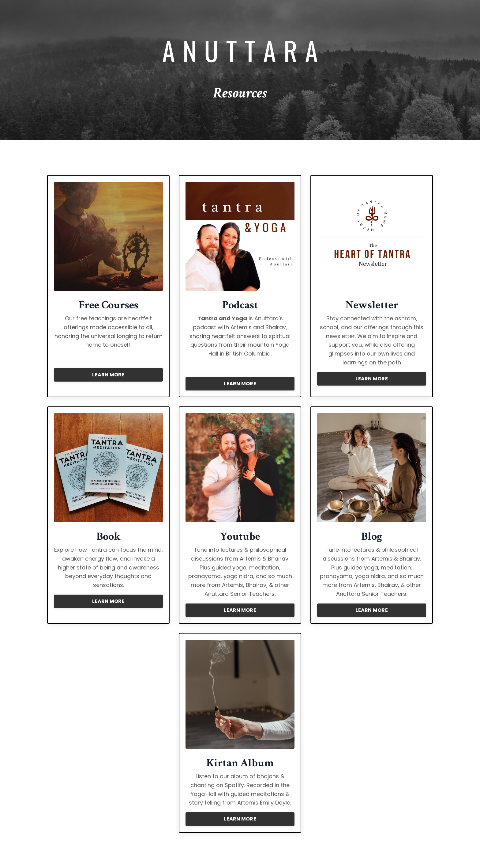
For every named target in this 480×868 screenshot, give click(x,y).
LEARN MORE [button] (108, 375)
